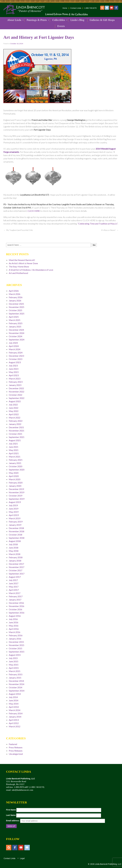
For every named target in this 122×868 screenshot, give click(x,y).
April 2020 (14, 476)
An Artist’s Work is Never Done (23, 263)
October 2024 (15, 336)
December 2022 (16, 388)
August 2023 (15, 362)
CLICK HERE (34, 211)
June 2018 (14, 548)
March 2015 (15, 671)
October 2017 (15, 570)
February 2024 (16, 353)
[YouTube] (112, 8)
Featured (13, 744)
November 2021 (17, 431)
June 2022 (14, 408)
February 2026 (16, 297)
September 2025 (17, 314)
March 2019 (15, 518)
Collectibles (59, 20)
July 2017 (13, 580)
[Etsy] (102, 8)
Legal (22, 858)
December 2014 (16, 681)
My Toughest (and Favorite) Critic (20, 230)
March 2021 (15, 457)
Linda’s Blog (77, 20)
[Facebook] (116, 8)
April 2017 (14, 590)
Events (61, 26)
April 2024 (14, 346)
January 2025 (15, 327)
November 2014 (17, 684)
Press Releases (16, 747)
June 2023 (14, 369)
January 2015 (15, 678)
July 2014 (13, 697)
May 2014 (14, 704)
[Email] (107, 8)
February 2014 (16, 713)
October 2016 (15, 609)
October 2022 (15, 395)
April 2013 (14, 720)
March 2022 (15, 418)
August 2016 (15, 616)
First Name (11, 810)
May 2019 (14, 512)
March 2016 (15, 632)
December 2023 (16, 356)
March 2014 (15, 710)
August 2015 (15, 655)
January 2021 (15, 463)
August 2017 (15, 577)
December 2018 (16, 528)
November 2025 (17, 307)
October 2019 (15, 496)
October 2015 (15, 648)
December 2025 (16, 304)
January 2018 (15, 561)
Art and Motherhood (18, 273)
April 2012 (14, 723)
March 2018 (15, 554)
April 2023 (14, 375)
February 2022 (16, 421)
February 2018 (16, 557)
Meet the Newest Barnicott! (22, 260)
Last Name (11, 815)
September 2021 (17, 437)
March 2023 (15, 379)
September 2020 (17, 470)
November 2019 (17, 492)
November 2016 (17, 606)
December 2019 (16, 489)
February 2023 (16, 382)
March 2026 (15, 294)
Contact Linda (76, 8)
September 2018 (17, 538)
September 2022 (17, 398)
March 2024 (15, 349)
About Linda (14, 20)
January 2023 (15, 385)
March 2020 (15, 479)
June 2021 (14, 447)
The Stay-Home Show (19, 267)
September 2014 (17, 691)
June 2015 (14, 661)
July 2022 (13, 405)
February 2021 (16, 460)
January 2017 (15, 600)
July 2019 (13, 505)
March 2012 (15, 726)
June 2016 (14, 622)
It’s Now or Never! (108, 230)
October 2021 (15, 434)
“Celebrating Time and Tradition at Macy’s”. (98, 224)
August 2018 (15, 541)
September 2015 (17, 652)
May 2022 (14, 411)
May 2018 (14, 551)
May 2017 (14, 587)
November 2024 (17, 333)
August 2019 (15, 502)
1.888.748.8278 (90, 8)
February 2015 (16, 674)
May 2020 (14, 473)
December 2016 (16, 603)
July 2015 (13, 658)
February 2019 (16, 522)
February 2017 (16, 596)
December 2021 (16, 427)
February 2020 (16, 483)
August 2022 (15, 401)
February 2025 (16, 323)
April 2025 (14, 317)
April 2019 (14, 515)
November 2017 (17, 567)
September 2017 (17, 574)
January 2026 (15, 301)
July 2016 (13, 619)
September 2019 (17, 499)
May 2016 (14, 626)
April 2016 (14, 629)
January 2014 (15, 717)
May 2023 (14, 372)
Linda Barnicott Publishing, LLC (108, 864)
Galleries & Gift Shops (102, 20)
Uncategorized (16, 754)
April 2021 (14, 453)
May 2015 (14, 665)
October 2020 (15, 466)
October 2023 (15, 359)
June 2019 (14, 509)
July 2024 (13, 343)
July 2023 (13, 366)
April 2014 (14, 707)
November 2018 (17, 531)
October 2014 (15, 687)
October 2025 (15, 310)
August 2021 (15, 440)
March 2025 (15, 320)
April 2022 (14, 414)
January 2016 (15, 639)
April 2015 (14, 668)
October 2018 (15, 535)
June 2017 (14, 583)
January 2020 (15, 486)
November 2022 (17, 392)
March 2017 (15, 593)
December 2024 (16, 330)
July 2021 (13, 444)
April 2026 (14, 291)
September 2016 (17, 613)
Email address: (13, 821)
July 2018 (13, 544)
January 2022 (15, 424)
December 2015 (16, 642)
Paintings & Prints (37, 20)
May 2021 (14, 450)
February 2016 (16, 635)
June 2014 (14, 700)
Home (65, 8)
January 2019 (15, 525)
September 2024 (17, 340)
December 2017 (16, 564)
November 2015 (17, 645)
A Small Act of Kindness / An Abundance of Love (31, 270)
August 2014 (15, 694)
